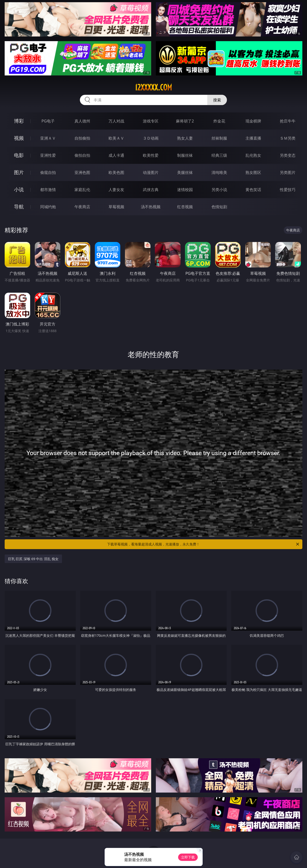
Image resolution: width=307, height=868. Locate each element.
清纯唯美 (219, 172)
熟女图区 (253, 172)
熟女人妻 (185, 138)
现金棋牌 (253, 121)
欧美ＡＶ (116, 138)
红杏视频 (185, 207)
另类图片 (288, 172)
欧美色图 (116, 172)
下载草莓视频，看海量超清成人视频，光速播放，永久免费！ (203, 544)
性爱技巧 (288, 190)
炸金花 (219, 121)
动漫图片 (151, 172)
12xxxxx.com (153, 87)
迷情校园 (185, 190)
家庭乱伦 (82, 190)
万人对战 (116, 121)
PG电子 (48, 121)
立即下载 (188, 857)
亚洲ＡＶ (48, 138)
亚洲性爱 (48, 155)
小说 (19, 189)
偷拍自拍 (82, 155)
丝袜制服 (219, 138)
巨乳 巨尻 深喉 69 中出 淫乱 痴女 (33, 559)
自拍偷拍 (82, 138)
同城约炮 (48, 207)
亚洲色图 (82, 172)
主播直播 (253, 138)
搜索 (217, 100)
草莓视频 (116, 207)
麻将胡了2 (185, 121)
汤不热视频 (151, 207)
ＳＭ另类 (288, 138)
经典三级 (219, 155)
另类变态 (288, 155)
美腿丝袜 (185, 172)
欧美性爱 (151, 155)
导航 (19, 207)
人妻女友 (116, 190)
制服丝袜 (185, 155)
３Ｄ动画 (151, 138)
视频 (19, 138)
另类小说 (219, 190)
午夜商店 (82, 207)
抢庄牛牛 (288, 121)
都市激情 (48, 190)
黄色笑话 (253, 190)
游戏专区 (151, 121)
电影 (19, 155)
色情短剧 (219, 207)
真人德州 (82, 121)
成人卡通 (116, 155)
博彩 (19, 121)
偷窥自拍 (48, 172)
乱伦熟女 (253, 155)
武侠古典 (151, 190)
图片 (19, 172)
